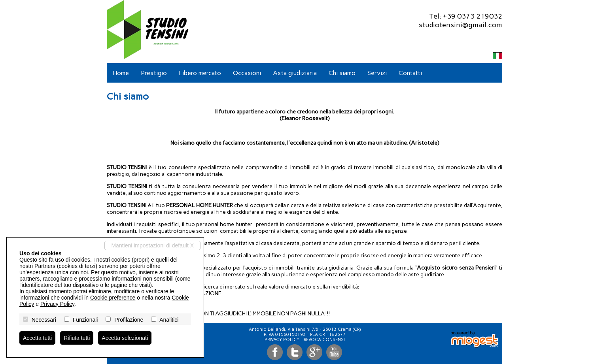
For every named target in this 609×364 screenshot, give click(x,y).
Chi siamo (342, 73)
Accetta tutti (37, 338)
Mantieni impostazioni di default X (152, 245)
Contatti (410, 73)
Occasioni (247, 73)
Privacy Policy (282, 340)
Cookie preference (113, 298)
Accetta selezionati (125, 338)
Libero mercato (200, 73)
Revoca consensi (324, 340)
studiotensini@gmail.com (461, 25)
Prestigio (154, 73)
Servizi (377, 73)
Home (121, 73)
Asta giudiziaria (295, 73)
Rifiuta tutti (77, 338)
